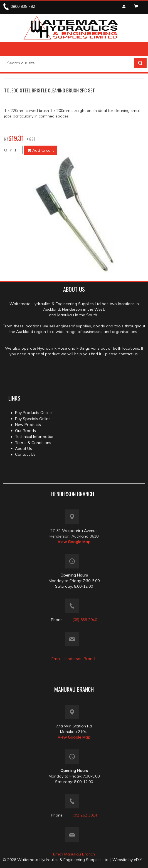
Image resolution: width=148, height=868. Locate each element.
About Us (24, 448)
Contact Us (25, 454)
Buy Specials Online (33, 419)
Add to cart (41, 150)
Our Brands (25, 431)
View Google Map (74, 542)
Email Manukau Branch (74, 854)
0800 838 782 (23, 6)
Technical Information (35, 437)
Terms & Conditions (33, 443)
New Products (28, 425)
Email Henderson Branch (74, 659)
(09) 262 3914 (85, 815)
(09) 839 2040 (85, 620)
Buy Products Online (33, 413)
